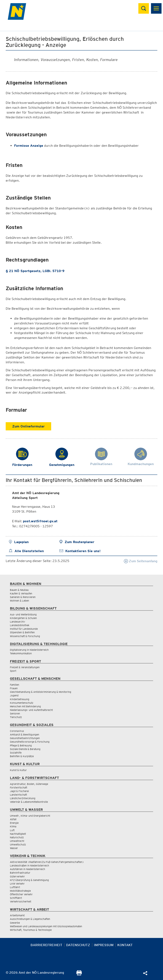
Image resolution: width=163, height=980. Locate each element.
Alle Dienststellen (29, 551)
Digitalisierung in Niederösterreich (29, 650)
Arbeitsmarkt (17, 915)
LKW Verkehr (17, 884)
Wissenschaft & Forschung (25, 636)
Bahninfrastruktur (20, 873)
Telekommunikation (21, 653)
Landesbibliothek (20, 625)
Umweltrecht (17, 841)
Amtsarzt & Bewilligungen (25, 735)
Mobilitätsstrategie (20, 891)
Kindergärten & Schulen (23, 618)
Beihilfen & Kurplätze (22, 756)
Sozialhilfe (16, 753)
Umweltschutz (18, 844)
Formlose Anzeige (29, 146)
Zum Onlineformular (28, 426)
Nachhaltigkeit (18, 834)
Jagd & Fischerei (19, 791)
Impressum (104, 945)
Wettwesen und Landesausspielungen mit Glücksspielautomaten (46, 926)
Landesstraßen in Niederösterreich (29, 866)
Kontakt (125, 945)
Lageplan (21, 542)
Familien (15, 685)
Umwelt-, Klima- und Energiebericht (30, 816)
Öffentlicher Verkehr (21, 894)
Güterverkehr (17, 876)
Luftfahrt (15, 887)
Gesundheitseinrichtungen (25, 738)
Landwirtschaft (18, 795)
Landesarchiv (17, 622)
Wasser (14, 848)
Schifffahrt (16, 898)
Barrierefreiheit (46, 945)
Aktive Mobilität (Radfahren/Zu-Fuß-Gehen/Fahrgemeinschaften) (47, 862)
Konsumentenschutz (22, 703)
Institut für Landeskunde (24, 629)
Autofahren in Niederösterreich (27, 869)
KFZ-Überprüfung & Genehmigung (29, 880)
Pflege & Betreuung (21, 745)
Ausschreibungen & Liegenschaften (30, 919)
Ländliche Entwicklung (23, 798)
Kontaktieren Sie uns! (83, 551)
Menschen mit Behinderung (25, 706)
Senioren (15, 714)
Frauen (14, 688)
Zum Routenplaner (79, 542)
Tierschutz (16, 717)
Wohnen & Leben (19, 601)
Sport (13, 671)
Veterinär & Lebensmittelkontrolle (29, 802)
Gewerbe (15, 923)
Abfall (13, 819)
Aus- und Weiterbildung (23, 614)
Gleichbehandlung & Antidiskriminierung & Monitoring (41, 692)
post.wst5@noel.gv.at (40, 521)
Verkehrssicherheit (21, 901)
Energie (14, 823)
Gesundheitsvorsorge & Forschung (30, 742)
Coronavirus (17, 731)
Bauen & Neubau (19, 590)
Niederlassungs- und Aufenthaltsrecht (31, 710)
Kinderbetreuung (20, 699)
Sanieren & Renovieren (23, 597)
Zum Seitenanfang (141, 561)
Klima (13, 826)
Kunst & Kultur (18, 770)
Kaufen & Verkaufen (21, 593)
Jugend (14, 695)
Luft (12, 830)
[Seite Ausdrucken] (79, 974)
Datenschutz (78, 945)
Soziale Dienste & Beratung (25, 749)
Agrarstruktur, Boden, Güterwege (29, 784)
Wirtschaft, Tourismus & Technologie (31, 930)
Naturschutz (17, 837)
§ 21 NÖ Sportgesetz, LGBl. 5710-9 (35, 271)
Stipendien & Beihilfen (22, 632)
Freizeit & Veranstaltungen (25, 667)
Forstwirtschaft (19, 788)
